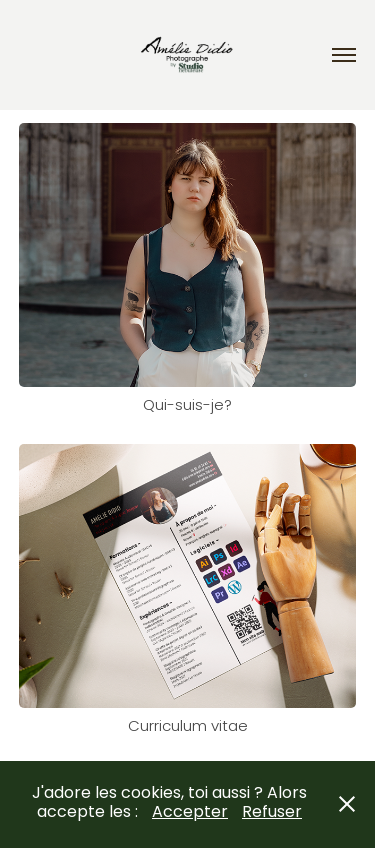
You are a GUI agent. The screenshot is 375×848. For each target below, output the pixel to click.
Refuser (272, 813)
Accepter (190, 813)
